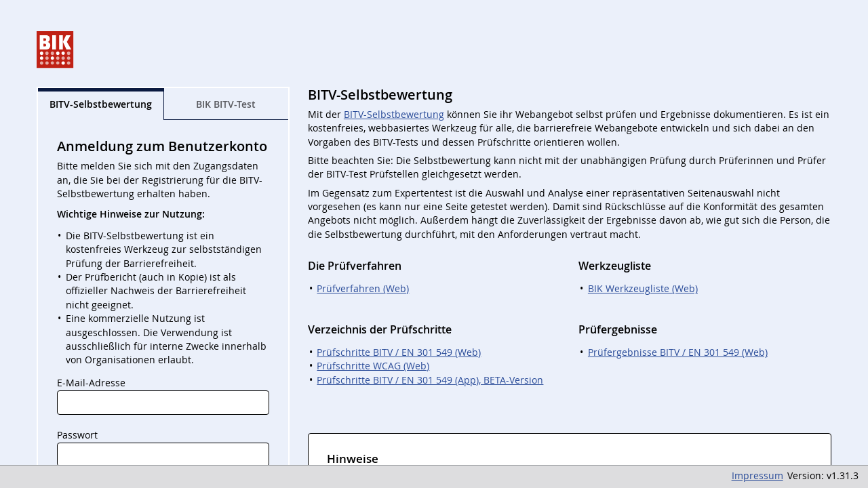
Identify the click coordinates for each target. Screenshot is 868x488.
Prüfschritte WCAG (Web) (373, 366)
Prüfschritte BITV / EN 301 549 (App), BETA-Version (430, 380)
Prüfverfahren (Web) (363, 289)
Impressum (757, 476)
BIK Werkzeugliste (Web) (643, 289)
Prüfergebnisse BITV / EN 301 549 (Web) (678, 352)
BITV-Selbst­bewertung (101, 104)
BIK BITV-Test (226, 104)
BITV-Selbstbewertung (394, 115)
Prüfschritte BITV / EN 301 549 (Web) (399, 352)
